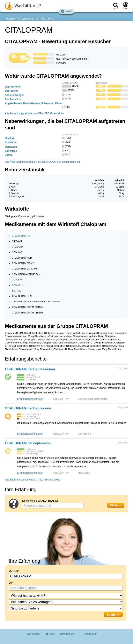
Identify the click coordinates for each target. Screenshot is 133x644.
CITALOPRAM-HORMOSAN (26, 274)
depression (84, 473)
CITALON (17, 285)
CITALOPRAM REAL (22, 296)
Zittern (9, 155)
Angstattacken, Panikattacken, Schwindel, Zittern (34, 103)
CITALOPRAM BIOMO (23, 263)
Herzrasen (11, 147)
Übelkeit (10, 138)
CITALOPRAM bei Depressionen (30, 369)
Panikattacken (13, 99)
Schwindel (11, 143)
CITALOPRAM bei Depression (28, 408)
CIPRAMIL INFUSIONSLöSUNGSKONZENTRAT (36, 302)
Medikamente (27, 19)
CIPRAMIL (17, 241)
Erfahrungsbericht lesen (30, 399)
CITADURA (17, 247)
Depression (12, 91)
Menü (67, 11)
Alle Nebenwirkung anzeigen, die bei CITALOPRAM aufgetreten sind (42, 162)
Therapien (10, 19)
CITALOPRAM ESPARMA (25, 269)
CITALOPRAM (46, 19)
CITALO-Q (17, 252)
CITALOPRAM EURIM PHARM (27, 307)
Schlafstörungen (15, 95)
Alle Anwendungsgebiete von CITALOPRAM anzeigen (34, 113)
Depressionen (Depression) (93, 399)
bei (11, 583)
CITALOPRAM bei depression (28, 443)
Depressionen (13, 87)
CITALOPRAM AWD (22, 258)
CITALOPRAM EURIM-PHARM (27, 313)
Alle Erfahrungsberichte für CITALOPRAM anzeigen (33, 480)
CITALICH (17, 280)
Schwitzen (11, 151)
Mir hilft (13, 571)
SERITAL (16, 291)
